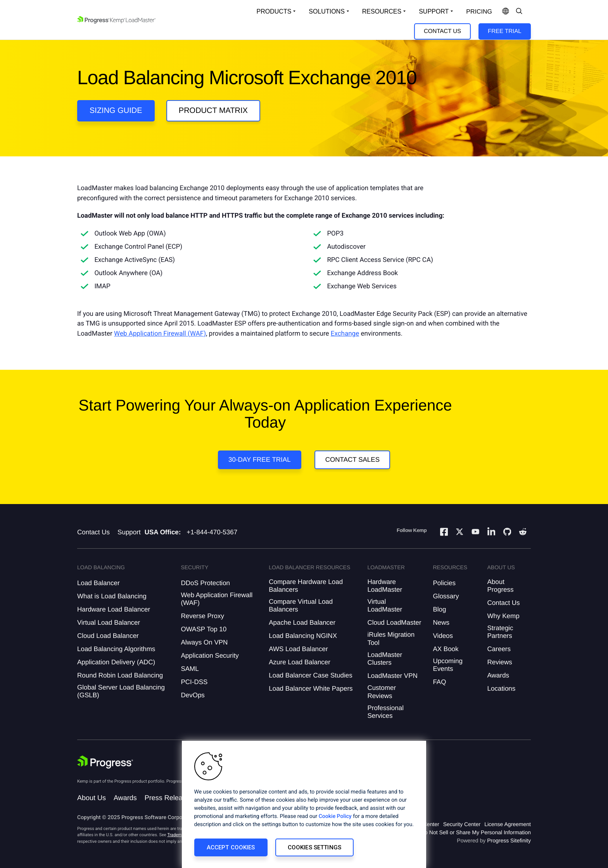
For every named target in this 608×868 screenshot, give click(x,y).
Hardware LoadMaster (385, 586)
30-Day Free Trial (260, 460)
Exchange (345, 334)
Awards (498, 675)
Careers (499, 649)
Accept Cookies (231, 847)
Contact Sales (352, 460)
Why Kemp (503, 616)
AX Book (446, 649)
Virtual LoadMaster (385, 606)
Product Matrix (213, 111)
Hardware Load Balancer (114, 609)
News (441, 623)
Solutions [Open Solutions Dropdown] (326, 11)
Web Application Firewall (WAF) (160, 334)
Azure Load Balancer (300, 662)
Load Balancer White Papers (311, 689)
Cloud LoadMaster (394, 623)
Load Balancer (98, 583)
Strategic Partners (500, 632)
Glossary (446, 596)
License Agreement (508, 824)
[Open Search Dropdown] (519, 12)
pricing (479, 12)
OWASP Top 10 (204, 629)
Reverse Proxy (202, 616)
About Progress (501, 586)
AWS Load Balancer (298, 649)
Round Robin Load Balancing (120, 675)
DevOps (193, 695)
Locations (502, 689)
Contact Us (442, 31)
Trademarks (178, 835)
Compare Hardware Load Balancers (306, 586)
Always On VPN (204, 642)
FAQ (439, 682)
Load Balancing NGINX (303, 636)
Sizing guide (116, 111)
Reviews (500, 662)
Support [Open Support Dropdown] (434, 11)
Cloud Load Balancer (108, 636)
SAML (190, 669)
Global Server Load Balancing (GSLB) (121, 691)
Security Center (462, 824)
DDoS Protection (205, 583)
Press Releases (169, 798)
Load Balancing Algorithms (116, 649)
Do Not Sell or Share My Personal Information (476, 832)
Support (129, 532)
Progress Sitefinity (509, 840)
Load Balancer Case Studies (310, 675)
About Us (92, 798)
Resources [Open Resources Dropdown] (382, 11)
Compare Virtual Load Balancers (301, 606)
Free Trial (504, 31)
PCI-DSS (194, 682)
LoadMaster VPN (392, 676)
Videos (443, 636)
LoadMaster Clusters (385, 659)
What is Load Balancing (112, 596)
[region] (304, 804)
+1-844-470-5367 (212, 532)
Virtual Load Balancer (109, 623)
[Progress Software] (105, 763)
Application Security (210, 656)
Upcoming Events (448, 665)
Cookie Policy (335, 816)
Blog (439, 609)
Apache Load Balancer (302, 623)
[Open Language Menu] (506, 12)
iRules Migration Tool (391, 638)
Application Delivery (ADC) (116, 662)
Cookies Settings (314, 847)
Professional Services (385, 712)
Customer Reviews (382, 692)
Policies (444, 583)
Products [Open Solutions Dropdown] (274, 11)
